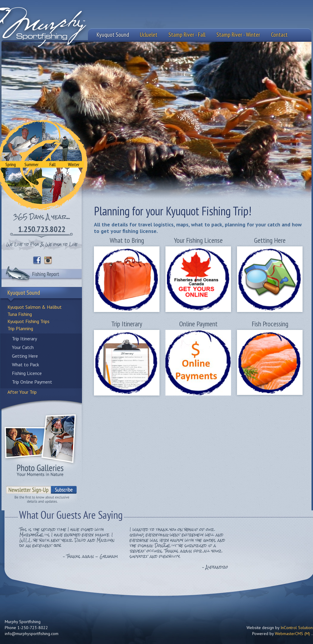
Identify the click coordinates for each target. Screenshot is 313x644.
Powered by (281, 634)
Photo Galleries (40, 445)
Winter (74, 164)
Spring (11, 164)
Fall (53, 164)
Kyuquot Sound (113, 35)
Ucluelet (149, 35)
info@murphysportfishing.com (32, 634)
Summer (31, 164)
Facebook (37, 260)
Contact (279, 35)
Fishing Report (42, 275)
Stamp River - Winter (238, 35)
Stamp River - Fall (187, 35)
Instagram (48, 260)
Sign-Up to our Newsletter (42, 492)
